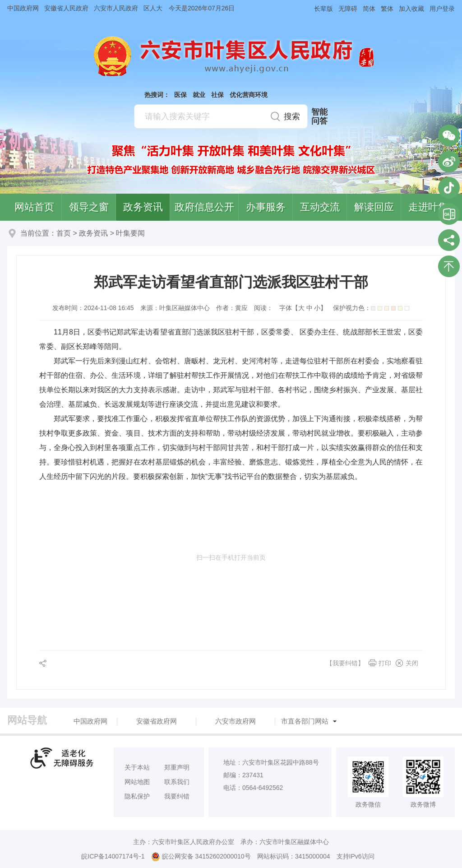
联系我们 (177, 782)
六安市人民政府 (116, 8)
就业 (199, 95)
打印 (385, 663)
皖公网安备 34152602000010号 (201, 857)
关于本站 (137, 767)
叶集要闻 (130, 233)
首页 (64, 233)
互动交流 (320, 207)
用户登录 (442, 9)
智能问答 (319, 116)
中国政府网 (23, 8)
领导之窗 (89, 207)
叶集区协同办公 (449, 214)
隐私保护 (137, 796)
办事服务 (266, 207)
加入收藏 (411, 9)
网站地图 (137, 782)
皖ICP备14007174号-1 (113, 856)
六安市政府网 (236, 721)
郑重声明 (177, 767)
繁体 (387, 9)
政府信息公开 (204, 207)
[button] (321, 8)
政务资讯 (143, 207)
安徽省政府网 (157, 721)
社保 (217, 95)
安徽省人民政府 (66, 8)
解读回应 (374, 207)
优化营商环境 (249, 95)
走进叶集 (428, 207)
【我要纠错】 (345, 663)
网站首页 (34, 207)
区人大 (153, 8)
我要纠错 (177, 796)
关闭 (412, 663)
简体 (369, 9)
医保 (180, 95)
